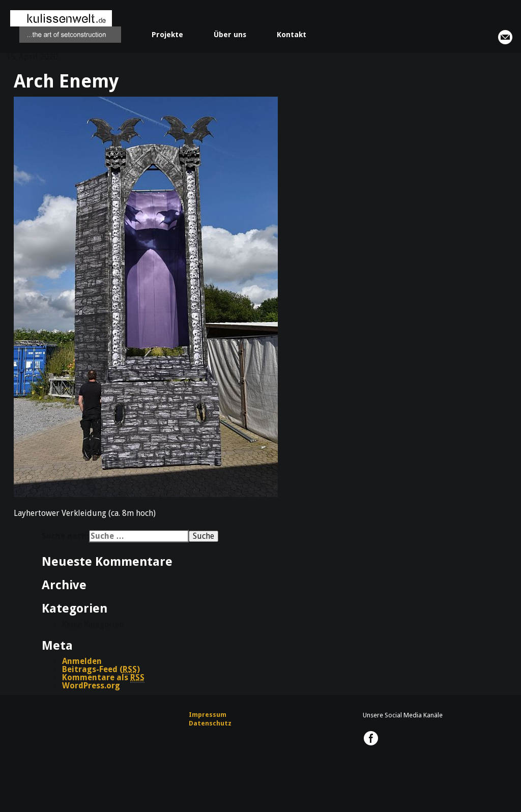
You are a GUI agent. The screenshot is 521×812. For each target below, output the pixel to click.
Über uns (230, 35)
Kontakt (292, 35)
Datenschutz (210, 723)
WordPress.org (91, 686)
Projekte (167, 35)
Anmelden (82, 661)
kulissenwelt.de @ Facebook (371, 738)
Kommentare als (103, 678)
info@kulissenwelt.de (505, 37)
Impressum (208, 715)
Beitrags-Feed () (101, 670)
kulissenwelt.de (66, 26)
